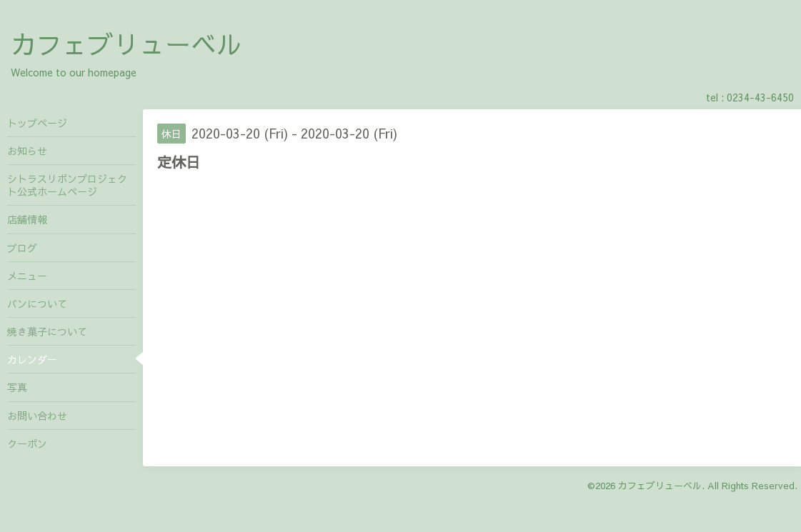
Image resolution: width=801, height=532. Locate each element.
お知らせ (27, 151)
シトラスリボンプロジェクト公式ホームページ (67, 185)
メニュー (27, 276)
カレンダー (32, 359)
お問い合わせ (37, 416)
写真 (17, 387)
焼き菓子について (47, 331)
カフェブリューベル (126, 44)
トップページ (37, 123)
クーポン (27, 443)
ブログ (22, 248)
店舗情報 (27, 219)
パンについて (37, 303)
